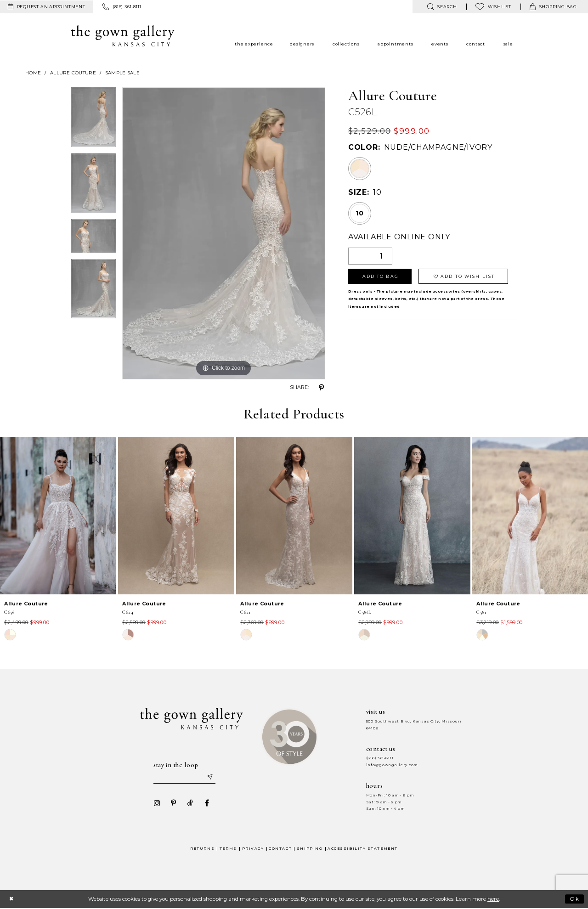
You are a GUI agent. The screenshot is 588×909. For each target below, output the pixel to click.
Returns (202, 849)
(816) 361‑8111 (380, 758)
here (493, 899)
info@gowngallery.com (392, 765)
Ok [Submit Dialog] (575, 899)
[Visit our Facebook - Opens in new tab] (206, 803)
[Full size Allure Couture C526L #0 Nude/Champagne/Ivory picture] (224, 233)
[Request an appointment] (47, 7)
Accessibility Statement (363, 849)
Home (33, 73)
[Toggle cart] (553, 7)
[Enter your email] (184, 777)
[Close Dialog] (11, 899)
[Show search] (442, 7)
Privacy (253, 849)
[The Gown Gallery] (123, 36)
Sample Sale (122, 73)
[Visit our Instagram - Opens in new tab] (157, 803)
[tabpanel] (93, 120)
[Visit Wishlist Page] (493, 7)
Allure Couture (73, 73)
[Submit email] (209, 777)
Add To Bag (381, 276)
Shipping (310, 849)
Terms (228, 849)
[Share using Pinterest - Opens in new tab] (322, 388)
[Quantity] (370, 256)
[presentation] (58, 516)
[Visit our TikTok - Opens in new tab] (190, 803)
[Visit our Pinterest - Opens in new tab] (173, 803)
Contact (280, 849)
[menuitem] (47, 7)
